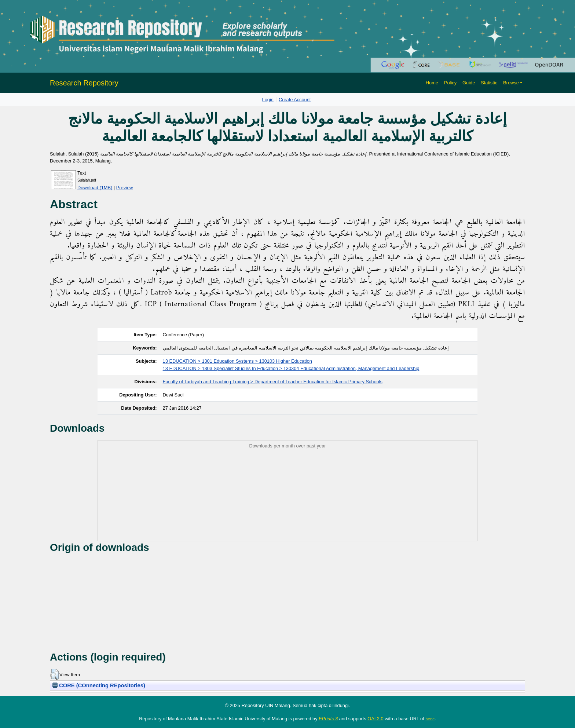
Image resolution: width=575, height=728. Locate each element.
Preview (125, 188)
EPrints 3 (328, 719)
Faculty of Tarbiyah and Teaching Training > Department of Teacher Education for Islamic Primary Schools (273, 382)
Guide (469, 83)
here (430, 719)
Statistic (489, 83)
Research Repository (84, 83)
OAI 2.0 (375, 719)
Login (268, 100)
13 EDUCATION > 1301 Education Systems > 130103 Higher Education (237, 361)
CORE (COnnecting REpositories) (99, 685)
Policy (450, 83)
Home (432, 83)
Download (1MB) (95, 188)
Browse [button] (511, 83)
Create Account (295, 100)
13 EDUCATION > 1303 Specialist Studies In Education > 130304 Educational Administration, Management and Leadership (291, 368)
